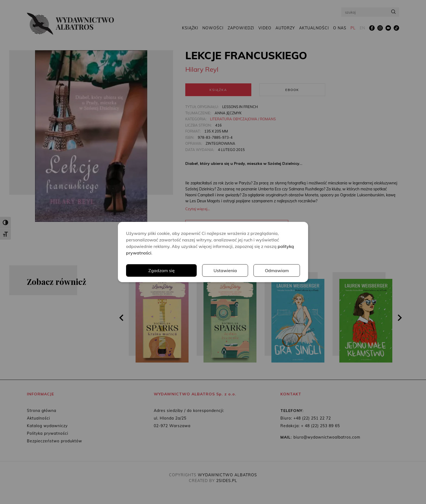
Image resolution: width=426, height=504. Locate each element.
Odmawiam (277, 270)
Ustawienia (225, 270)
